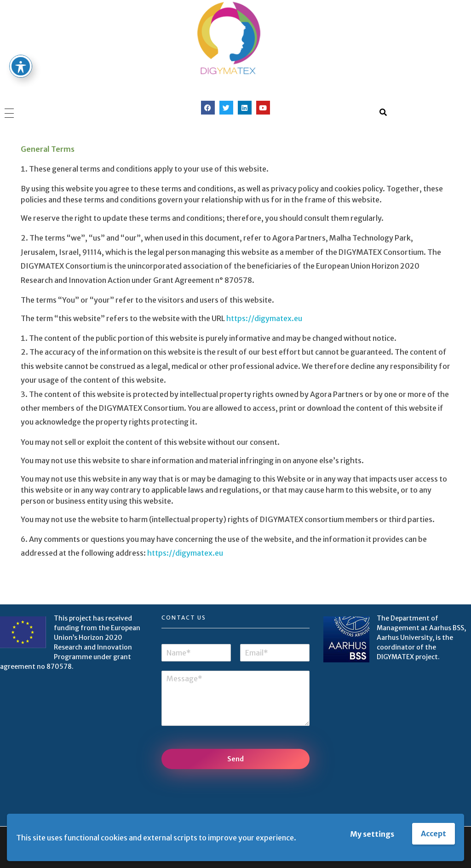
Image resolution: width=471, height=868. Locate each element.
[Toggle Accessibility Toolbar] (21, 48)
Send (235, 759)
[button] (383, 112)
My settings (372, 834)
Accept (434, 834)
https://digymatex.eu (264, 318)
